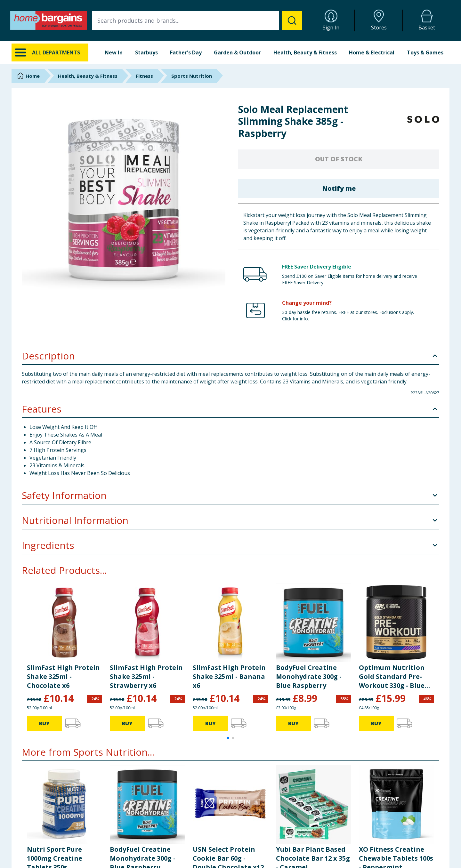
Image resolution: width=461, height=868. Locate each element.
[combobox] (197, 20)
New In (114, 52)
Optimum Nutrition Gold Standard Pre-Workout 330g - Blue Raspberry (392, 677)
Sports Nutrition (192, 76)
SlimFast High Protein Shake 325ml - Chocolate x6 (63, 676)
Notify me (339, 188)
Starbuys (146, 52)
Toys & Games (425, 52)
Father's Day (186, 52)
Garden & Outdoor (237, 52)
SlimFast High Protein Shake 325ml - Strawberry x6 (146, 676)
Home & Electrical (372, 52)
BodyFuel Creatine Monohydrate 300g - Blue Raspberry (309, 676)
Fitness (144, 76)
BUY (44, 723)
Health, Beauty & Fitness (305, 52)
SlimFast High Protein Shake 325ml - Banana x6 (229, 676)
